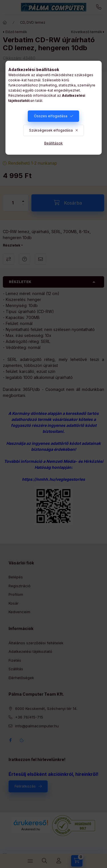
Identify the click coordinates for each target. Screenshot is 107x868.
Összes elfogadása (51, 116)
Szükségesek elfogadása (51, 130)
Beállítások (53, 143)
